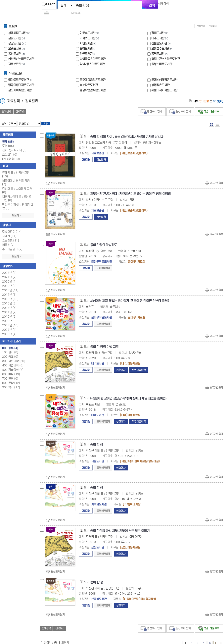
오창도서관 (86, 42)
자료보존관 (15, 58)
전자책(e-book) (14, 145)
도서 (8, 141)
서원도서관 (86, 37)
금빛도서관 (15, 32)
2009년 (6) (9, 316)
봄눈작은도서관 (89, 79)
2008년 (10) (10, 320)
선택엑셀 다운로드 (209, 105)
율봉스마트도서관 (162, 58)
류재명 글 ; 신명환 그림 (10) (16, 169)
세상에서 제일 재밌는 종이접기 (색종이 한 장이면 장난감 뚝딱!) (130, 296)
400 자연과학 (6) (13, 360)
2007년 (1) (9, 325)
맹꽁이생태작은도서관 (21, 79)
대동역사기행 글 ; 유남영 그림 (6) (17, 193)
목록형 (218, 118)
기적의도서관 (87, 32)
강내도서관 (158, 27)
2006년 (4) (9, 329)
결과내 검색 (46, 4)
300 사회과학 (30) (14, 356)
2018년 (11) (10, 285)
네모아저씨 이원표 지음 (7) (16, 177)
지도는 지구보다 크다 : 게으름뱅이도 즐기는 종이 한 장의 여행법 (130, 189)
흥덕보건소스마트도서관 (166, 53)
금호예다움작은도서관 (93, 73)
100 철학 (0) (10, 347)
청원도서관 (86, 47)
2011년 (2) (9, 307)
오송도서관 (15, 42)
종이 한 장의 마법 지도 (104, 342)
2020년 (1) (9, 276)
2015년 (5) (9, 298)
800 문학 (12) (11, 378)
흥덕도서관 (158, 47)
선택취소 (20, 105)
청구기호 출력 (216, 178)
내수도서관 (158, 32)
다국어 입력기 (179, 5)
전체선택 (201, 20)
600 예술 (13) (11, 369)
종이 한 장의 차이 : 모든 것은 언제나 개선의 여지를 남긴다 (127, 131)
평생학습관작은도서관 (93, 84)
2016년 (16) (10, 294)
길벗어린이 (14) (12, 227)
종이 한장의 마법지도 (104, 240)
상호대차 (101, 155)
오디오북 (10, 150)
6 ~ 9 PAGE (216, 638)
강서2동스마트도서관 (92, 58)
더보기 (18, 210)
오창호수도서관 (160, 42)
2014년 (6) (9, 303)
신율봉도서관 (159, 37)
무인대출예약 (139, 365)
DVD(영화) (11, 154)
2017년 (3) (9, 290)
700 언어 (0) (10, 374)
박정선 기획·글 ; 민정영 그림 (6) (18, 201)
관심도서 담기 (152, 105)
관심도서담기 (58, 178)
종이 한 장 (97, 439)
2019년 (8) (9, 281)
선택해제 (213, 20)
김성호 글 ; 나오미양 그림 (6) (17, 185)
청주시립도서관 (17, 27)
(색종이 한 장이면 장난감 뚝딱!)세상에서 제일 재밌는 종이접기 (129, 393)
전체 (8, 136)
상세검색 (165, 5)
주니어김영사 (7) (12, 244)
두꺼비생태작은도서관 (164, 73)
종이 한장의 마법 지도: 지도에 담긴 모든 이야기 (120, 526)
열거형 (212, 118)
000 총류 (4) (10, 343)
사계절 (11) (9, 231)
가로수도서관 (87, 27)
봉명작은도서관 (160, 79)
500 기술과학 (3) (13, 365)
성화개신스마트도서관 (21, 53)
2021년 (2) (9, 272)
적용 (49, 118)
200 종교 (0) (10, 352)
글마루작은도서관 (21, 73)
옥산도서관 (15, 47)
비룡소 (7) (8, 240)
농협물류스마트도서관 (93, 53)
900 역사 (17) (11, 382)
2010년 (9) (9, 312)
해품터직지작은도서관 (164, 84)
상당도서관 (15, 37)
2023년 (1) (9, 268)
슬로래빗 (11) (11, 235)
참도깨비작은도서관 (20, 84)
